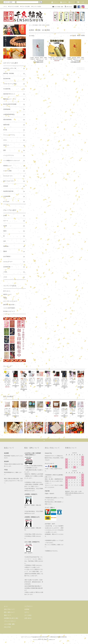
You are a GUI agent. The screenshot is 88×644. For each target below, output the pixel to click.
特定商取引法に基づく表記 (11, 618)
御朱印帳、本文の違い (9, 305)
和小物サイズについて (9, 311)
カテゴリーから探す (13, 6)
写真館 (5, 298)
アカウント (55, 2)
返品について (8, 615)
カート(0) (81, 2)
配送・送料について (9, 612)
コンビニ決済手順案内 (9, 308)
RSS (5, 627)
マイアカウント (29, 606)
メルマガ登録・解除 (58, 7)
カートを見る (28, 615)
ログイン (71, 2)
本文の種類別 (35, 25)
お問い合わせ (68, 7)
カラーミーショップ (26, 637)
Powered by (44, 640)
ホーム (5, 6)
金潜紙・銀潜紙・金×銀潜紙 (44, 25)
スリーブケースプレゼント (10, 301)
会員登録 (63, 2)
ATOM (9, 627)
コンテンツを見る (36, 6)
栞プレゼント (7, 291)
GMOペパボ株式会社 (50, 637)
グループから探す (25, 6)
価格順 (79, 35)
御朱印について (7, 294)
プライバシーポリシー (10, 621)
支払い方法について (9, 609)
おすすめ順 (73, 35)
